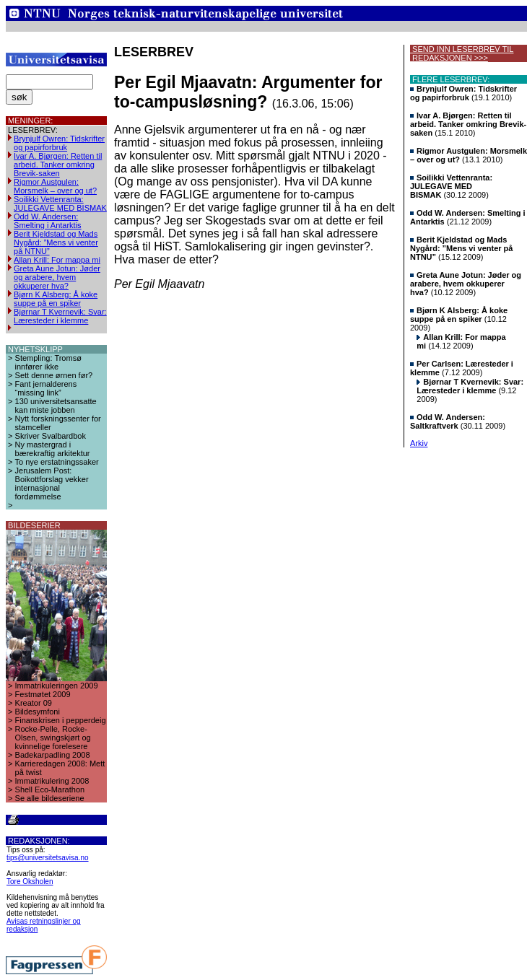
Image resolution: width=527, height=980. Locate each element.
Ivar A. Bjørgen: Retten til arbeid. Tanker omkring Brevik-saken (58, 165)
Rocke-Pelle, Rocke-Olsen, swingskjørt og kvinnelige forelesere (53, 738)
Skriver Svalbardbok (51, 436)
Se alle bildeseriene (50, 798)
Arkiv (419, 443)
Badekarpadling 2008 (53, 755)
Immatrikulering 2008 (52, 781)
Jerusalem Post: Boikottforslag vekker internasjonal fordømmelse (52, 484)
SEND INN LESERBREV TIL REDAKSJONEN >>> (462, 53)
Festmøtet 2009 (43, 694)
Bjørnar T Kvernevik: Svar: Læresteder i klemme (60, 316)
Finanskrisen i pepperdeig (61, 720)
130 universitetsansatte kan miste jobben (56, 406)
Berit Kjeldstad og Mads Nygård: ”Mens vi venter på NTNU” (56, 242)
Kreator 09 (34, 703)
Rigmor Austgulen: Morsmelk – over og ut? (55, 186)
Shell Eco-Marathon (50, 789)
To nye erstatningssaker (57, 462)
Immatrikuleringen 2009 (57, 686)
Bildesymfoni (38, 712)
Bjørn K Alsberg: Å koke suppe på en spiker (56, 299)
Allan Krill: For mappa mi (57, 260)
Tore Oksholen (30, 881)
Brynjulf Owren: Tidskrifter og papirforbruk (59, 143)
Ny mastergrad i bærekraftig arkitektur (53, 449)
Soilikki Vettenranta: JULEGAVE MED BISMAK (60, 204)
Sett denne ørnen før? (54, 375)
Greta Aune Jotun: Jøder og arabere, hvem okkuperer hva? (57, 277)
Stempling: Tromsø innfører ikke (48, 362)
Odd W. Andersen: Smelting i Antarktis (48, 221)
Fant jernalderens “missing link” (46, 388)
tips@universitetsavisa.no (48, 858)
